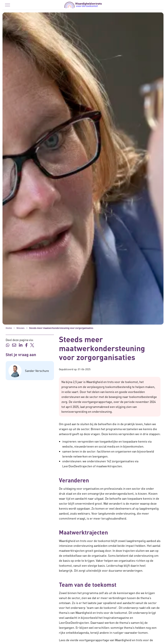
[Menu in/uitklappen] (7, 5)
